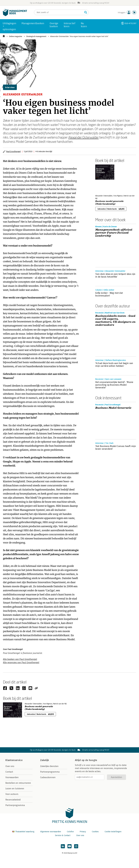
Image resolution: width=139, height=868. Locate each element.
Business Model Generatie (113, 408)
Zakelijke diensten (49, 766)
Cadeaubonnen (48, 777)
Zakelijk (45, 760)
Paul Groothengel (13, 151)
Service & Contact (63, 835)
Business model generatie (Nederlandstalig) (109, 203)
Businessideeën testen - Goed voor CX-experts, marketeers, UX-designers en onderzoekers (115, 320)
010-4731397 (131, 23)
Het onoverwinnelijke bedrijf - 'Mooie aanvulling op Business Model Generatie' (114, 385)
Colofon (70, 832)
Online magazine (16, 36)
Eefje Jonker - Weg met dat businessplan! (109, 294)
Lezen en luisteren (15, 789)
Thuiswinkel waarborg (24, 832)
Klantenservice (14, 760)
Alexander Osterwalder (83, 137)
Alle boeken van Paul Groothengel (20, 659)
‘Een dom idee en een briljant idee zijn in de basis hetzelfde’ (115, 275)
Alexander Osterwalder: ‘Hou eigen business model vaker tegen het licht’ (79, 36)
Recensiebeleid (13, 800)
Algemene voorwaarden (51, 832)
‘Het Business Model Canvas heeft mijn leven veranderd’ (116, 448)
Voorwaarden (12, 777)
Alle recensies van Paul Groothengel (21, 662)
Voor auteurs (12, 794)
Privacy (83, 832)
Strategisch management (36, 36)
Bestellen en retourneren (18, 783)
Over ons (10, 766)
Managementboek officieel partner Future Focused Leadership (114, 233)
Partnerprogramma (15, 805)
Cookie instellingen (113, 832)
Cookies (95, 832)
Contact (9, 772)
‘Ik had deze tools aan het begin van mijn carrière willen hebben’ (114, 365)
